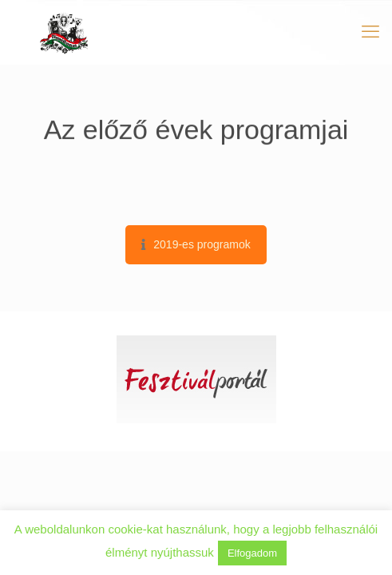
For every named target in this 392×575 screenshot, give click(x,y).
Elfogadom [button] (252, 553)
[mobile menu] (370, 32)
